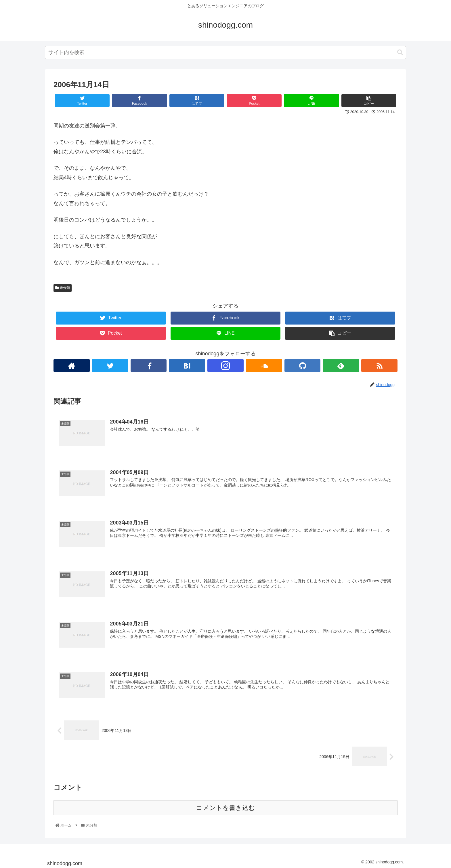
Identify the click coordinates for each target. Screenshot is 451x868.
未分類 (63, 288)
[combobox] (225, 53)
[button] (400, 53)
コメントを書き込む (226, 807)
